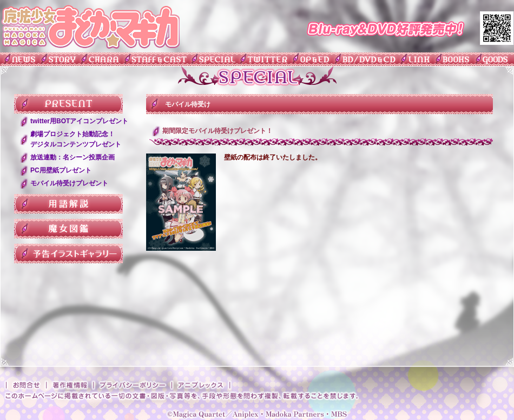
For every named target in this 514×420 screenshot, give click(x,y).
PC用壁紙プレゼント (61, 170)
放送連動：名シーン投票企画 (73, 157)
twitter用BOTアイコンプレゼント (79, 121)
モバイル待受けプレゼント (69, 183)
